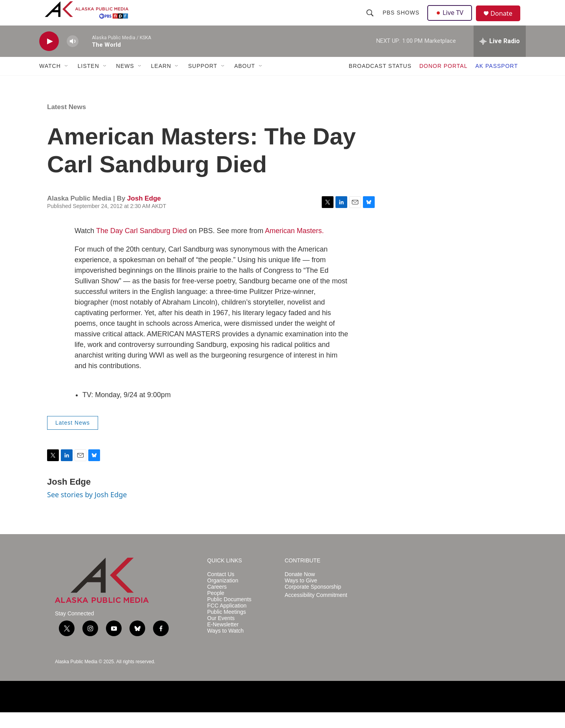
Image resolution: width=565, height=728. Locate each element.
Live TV (452, 20)
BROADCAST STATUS (380, 82)
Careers (217, 603)
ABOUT (245, 82)
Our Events (221, 634)
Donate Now (300, 590)
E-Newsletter (223, 640)
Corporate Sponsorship (313, 603)
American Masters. (294, 246)
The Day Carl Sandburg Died (141, 246)
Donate (506, 21)
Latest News (67, 123)
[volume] (73, 57)
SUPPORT (202, 82)
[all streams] (500, 57)
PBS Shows (402, 20)
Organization (223, 596)
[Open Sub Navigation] (67, 82)
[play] (49, 57)
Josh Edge (144, 214)
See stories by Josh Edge (87, 510)
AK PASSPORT (497, 82)
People (216, 609)
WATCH (50, 82)
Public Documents (229, 615)
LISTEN (88, 82)
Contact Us (221, 590)
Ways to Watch (225, 647)
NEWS (125, 82)
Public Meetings (227, 628)
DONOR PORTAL (444, 82)
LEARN (161, 82)
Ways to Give (301, 596)
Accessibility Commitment (316, 611)
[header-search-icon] (371, 20)
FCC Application (227, 621)
